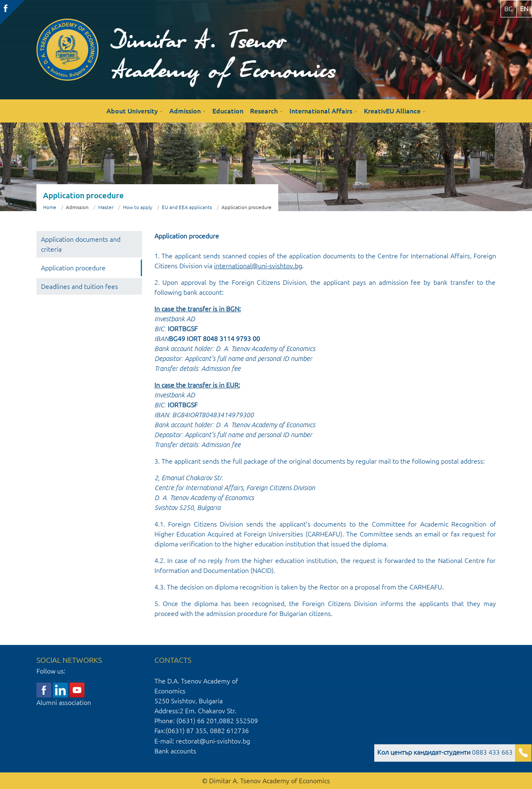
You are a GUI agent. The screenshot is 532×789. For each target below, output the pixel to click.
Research (264, 111)
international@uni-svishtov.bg (258, 266)
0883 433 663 (445, 752)
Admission (185, 111)
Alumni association (64, 702)
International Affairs (321, 111)
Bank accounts (175, 751)
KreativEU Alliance (392, 111)
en (524, 9)
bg (509, 9)
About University (132, 111)
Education (228, 111)
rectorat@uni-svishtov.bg (213, 741)
